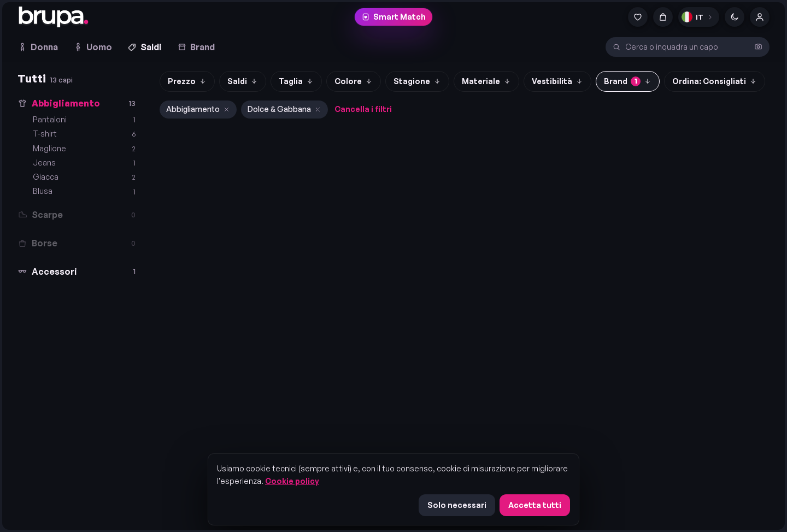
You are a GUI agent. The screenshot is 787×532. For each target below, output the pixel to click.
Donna (38, 47)
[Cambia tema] (735, 17)
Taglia (296, 81)
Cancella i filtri (363, 109)
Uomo (93, 47)
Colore (354, 81)
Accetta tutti (535, 505)
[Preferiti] (638, 17)
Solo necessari (457, 505)
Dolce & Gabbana (284, 109)
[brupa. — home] (54, 17)
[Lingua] (699, 17)
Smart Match (393, 17)
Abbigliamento (198, 109)
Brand (196, 47)
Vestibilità (557, 81)
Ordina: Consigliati (715, 81)
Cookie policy (292, 481)
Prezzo (187, 81)
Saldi (145, 47)
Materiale (486, 81)
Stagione (417, 81)
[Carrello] (663, 17)
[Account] (760, 17)
